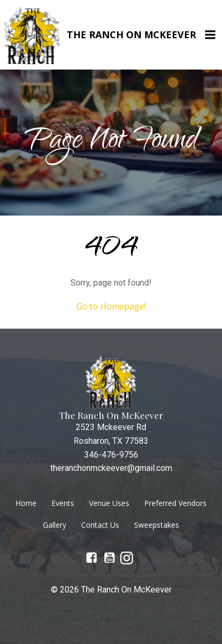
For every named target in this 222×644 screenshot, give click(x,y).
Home (26, 503)
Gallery (55, 525)
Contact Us (100, 525)
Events (63, 503)
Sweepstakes (157, 525)
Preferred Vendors (175, 503)
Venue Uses (109, 503)
